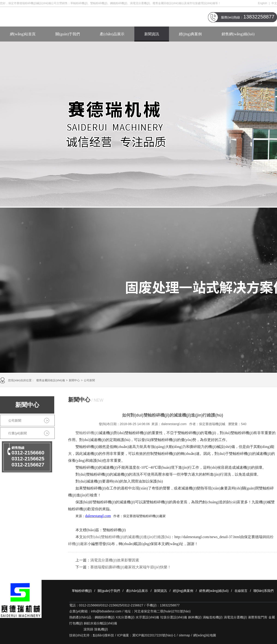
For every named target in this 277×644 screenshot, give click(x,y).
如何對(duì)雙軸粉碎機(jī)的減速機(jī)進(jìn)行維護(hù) (127, 537)
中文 (274, 3)
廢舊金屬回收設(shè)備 (50, 380)
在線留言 (241, 591)
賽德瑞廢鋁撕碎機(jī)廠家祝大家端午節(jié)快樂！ (131, 567)
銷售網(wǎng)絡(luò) (238, 34)
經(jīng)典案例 (190, 34)
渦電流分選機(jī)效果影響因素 (115, 560)
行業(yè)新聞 (18, 433)
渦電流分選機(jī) (235, 617)
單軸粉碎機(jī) (82, 591)
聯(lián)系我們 (263, 591)
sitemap (185, 635)
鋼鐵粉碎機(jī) (105, 617)
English (263, 3)
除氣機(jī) (101, 629)
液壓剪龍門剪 (258, 617)
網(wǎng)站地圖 (205, 635)
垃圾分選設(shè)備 (174, 617)
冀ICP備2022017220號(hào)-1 (154, 635)
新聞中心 (74, 380)
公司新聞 (89, 380)
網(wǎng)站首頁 (23, 34)
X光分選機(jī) (125, 617)
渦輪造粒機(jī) (213, 617)
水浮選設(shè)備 (147, 617)
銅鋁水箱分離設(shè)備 (100, 623)
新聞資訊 (152, 34)
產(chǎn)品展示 (112, 34)
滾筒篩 (88, 629)
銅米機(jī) (195, 617)
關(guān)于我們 (68, 34)
